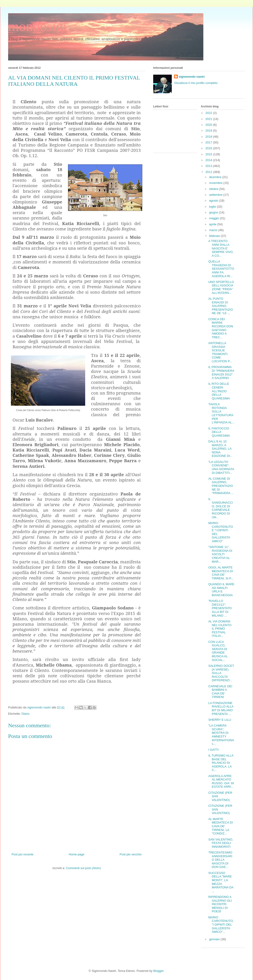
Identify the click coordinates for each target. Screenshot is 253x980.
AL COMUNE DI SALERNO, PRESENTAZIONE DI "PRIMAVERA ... (221, 486)
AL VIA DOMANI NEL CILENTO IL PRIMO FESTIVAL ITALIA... (220, 629)
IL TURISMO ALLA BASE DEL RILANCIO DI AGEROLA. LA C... (221, 763)
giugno (214, 212)
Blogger (159, 971)
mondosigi (37, 26)
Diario (26, 714)
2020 (209, 125)
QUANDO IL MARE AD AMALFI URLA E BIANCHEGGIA (221, 590)
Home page (76, 854)
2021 (209, 119)
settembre (216, 195)
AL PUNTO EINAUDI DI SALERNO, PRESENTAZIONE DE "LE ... (221, 306)
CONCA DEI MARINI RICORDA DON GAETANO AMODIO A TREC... (221, 328)
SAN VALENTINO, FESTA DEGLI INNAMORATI (221, 843)
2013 (209, 166)
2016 (209, 148)
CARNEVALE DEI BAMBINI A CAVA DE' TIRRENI (220, 692)
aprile (213, 224)
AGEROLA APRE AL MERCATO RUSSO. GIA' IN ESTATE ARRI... (221, 781)
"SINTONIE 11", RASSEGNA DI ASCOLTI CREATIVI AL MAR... (220, 554)
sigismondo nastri (192, 77)
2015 (209, 154)
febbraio (215, 236)
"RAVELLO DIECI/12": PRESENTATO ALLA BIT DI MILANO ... (220, 608)
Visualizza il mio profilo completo (196, 83)
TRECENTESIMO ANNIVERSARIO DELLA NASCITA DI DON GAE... (220, 860)
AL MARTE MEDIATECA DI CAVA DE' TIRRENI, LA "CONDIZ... (221, 826)
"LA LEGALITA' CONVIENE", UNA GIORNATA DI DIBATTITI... (221, 467)
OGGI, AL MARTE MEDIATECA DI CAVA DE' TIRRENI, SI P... (221, 573)
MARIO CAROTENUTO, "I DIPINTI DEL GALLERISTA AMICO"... (221, 925)
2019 (209, 131)
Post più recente (23, 854)
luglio (213, 207)
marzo (214, 230)
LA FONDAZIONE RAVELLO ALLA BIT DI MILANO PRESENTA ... (221, 708)
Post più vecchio (131, 854)
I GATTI (213, 750)
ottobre (214, 189)
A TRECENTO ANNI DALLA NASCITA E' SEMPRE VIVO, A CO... (221, 248)
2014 (209, 160)
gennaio (215, 939)
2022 (209, 113)
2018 (209, 137)
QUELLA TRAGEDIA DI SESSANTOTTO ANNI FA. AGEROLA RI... (221, 269)
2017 (209, 142)
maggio (214, 218)
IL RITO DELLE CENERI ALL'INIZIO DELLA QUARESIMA (219, 391)
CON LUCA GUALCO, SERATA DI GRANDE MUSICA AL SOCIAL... (218, 651)
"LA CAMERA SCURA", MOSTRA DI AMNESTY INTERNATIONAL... (221, 735)
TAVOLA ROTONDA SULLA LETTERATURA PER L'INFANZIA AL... (221, 413)
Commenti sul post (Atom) (83, 868)
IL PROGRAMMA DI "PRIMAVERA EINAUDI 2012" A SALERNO (221, 372)
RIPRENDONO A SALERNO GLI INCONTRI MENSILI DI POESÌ (220, 904)
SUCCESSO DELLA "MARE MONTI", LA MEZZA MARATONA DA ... (221, 882)
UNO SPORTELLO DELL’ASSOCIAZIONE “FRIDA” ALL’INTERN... (221, 287)
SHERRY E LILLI (220, 720)
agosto (214, 201)
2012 (209, 172)
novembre (216, 183)
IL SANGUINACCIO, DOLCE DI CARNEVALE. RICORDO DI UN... (220, 508)
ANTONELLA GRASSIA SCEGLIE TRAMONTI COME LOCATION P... (220, 352)
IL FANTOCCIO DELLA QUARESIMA (219, 432)
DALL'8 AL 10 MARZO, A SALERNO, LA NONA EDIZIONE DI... (220, 449)
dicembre (216, 177)
